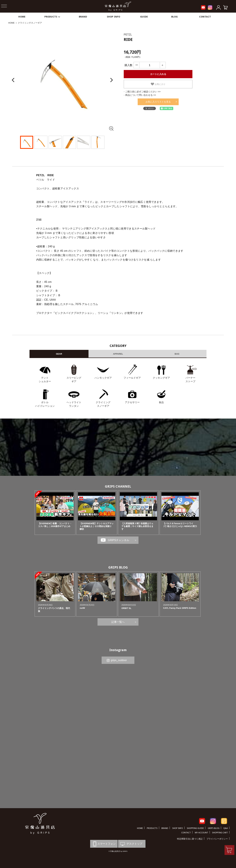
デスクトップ (131, 844)
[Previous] (13, 80)
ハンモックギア (103, 378)
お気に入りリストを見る (158, 102)
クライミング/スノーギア (30, 23)
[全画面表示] (111, 128)
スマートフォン (104, 844)
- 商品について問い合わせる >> (140, 95)
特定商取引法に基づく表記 (190, 839)
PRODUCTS (52, 17)
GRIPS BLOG (118, 567)
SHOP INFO (113, 17)
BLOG (174, 17)
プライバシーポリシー (217, 839)
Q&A (226, 828)
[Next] (111, 80)
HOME (22, 17)
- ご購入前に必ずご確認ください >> (142, 92)
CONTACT (205, 17)
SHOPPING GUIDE (195, 828)
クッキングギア (161, 378)
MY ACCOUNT (202, 833)
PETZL (128, 35)
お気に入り (158, 84)
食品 (161, 402)
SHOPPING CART (220, 833)
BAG (177, 354)
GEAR (59, 354)
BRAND (83, 17)
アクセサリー (132, 402)
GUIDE (144, 17)
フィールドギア (132, 378)
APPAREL (118, 354)
